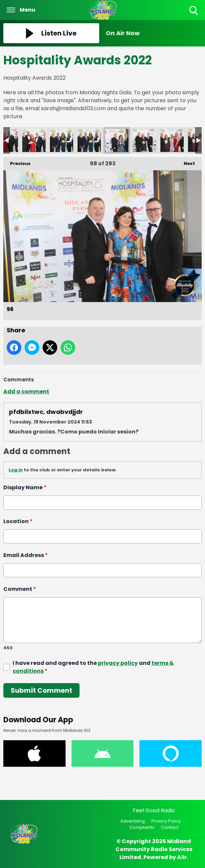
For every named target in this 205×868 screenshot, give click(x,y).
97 (89, 140)
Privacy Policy (166, 821)
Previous (17, 162)
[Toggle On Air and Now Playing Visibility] (154, 33)
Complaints (142, 827)
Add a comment (26, 392)
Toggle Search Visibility (194, 11)
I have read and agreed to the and (93, 667)
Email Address (26, 555)
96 (62, 140)
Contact (170, 827)
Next (186, 162)
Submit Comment (41, 690)
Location (18, 521)
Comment (20, 589)
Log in (16, 470)
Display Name (25, 487)
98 (117, 140)
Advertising (133, 821)
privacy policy (118, 663)
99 (144, 140)
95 (34, 140)
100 (172, 140)
